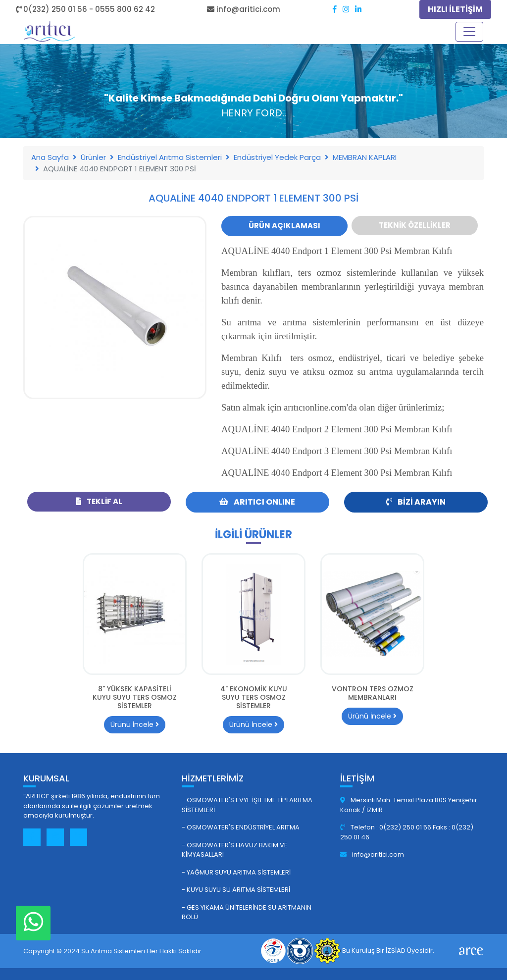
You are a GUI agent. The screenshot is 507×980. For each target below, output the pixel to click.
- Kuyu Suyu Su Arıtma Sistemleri (236, 890)
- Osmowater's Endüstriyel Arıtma (241, 827)
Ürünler (93, 157)
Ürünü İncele (135, 724)
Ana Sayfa (50, 157)
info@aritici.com (372, 854)
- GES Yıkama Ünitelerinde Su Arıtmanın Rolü (247, 912)
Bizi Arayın (416, 502)
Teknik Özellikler (415, 225)
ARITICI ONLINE (257, 502)
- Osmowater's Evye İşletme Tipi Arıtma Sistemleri (247, 805)
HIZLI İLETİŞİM (455, 9)
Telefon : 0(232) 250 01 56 (386, 827)
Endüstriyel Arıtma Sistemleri (170, 157)
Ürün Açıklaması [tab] (284, 226)
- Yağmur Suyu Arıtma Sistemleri (236, 872)
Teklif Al (99, 501)
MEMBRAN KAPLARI (365, 157)
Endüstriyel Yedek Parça (277, 157)
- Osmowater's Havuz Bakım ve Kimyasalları (235, 850)
